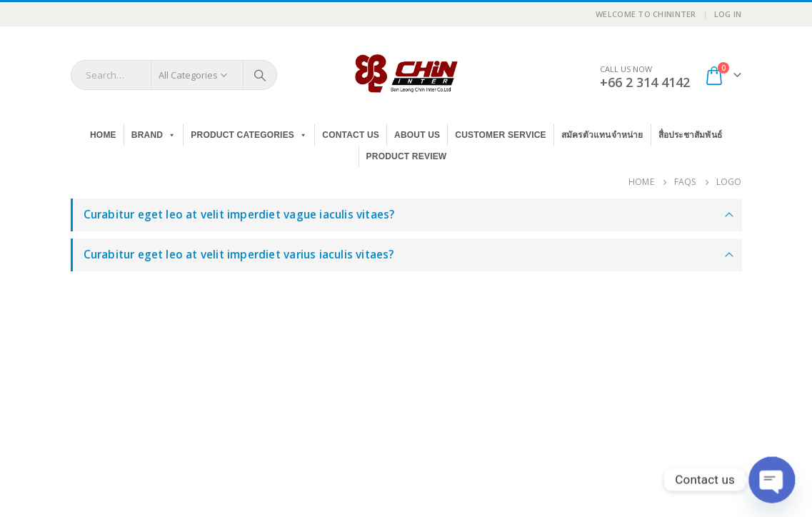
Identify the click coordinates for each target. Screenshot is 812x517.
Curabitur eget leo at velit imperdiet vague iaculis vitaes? (239, 215)
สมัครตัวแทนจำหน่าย (602, 135)
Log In (728, 14)
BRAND (154, 135)
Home (103, 135)
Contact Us (351, 135)
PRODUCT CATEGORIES (249, 135)
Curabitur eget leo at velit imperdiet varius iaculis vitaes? (239, 255)
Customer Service (500, 135)
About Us (417, 135)
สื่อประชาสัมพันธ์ (690, 135)
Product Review (407, 156)
